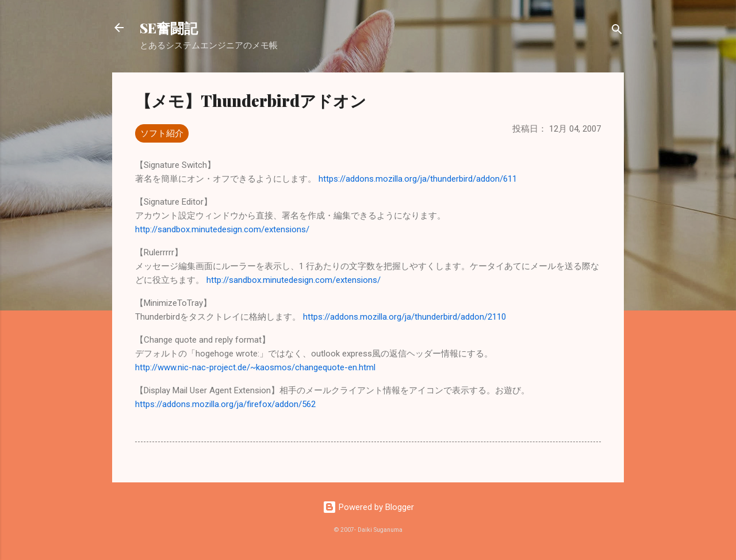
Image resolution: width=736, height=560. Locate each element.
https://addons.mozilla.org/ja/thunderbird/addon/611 (418, 179)
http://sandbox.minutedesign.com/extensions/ (222, 229)
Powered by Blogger (368, 507)
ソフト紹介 (162, 133)
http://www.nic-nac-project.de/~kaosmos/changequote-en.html (255, 367)
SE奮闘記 (169, 28)
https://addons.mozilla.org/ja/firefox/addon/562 (225, 404)
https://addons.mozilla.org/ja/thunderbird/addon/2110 (405, 317)
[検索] (617, 31)
